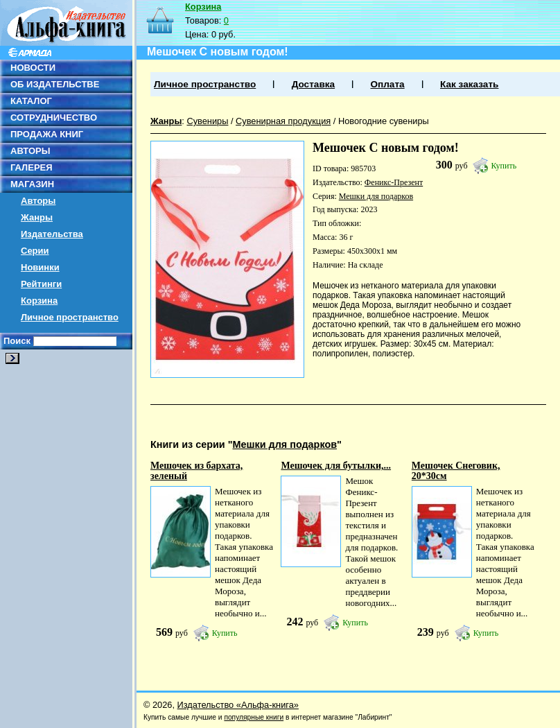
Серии (35, 251)
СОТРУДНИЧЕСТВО (54, 118)
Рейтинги (41, 284)
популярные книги (254, 717)
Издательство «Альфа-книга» (238, 705)
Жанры (37, 217)
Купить (504, 166)
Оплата (387, 84)
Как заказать (469, 84)
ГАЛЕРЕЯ (32, 167)
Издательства (52, 234)
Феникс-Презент (394, 182)
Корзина (39, 301)
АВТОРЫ (30, 151)
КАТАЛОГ (31, 101)
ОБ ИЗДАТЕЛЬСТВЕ (55, 84)
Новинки (40, 267)
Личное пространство (70, 317)
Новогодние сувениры (384, 121)
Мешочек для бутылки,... (336, 466)
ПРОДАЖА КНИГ (47, 134)
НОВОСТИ (33, 68)
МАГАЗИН (32, 184)
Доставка (313, 84)
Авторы (38, 201)
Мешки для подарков (376, 196)
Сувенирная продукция (283, 121)
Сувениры (207, 121)
